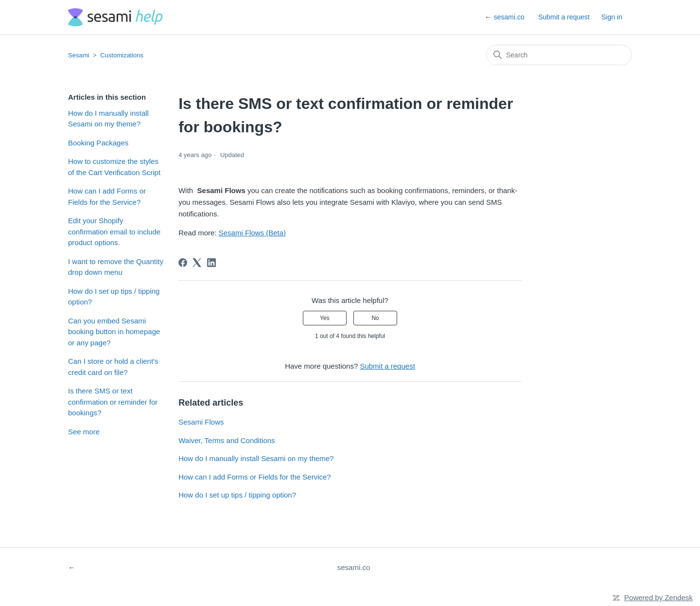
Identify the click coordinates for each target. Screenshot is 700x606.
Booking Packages (98, 143)
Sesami (79, 55)
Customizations (122, 55)
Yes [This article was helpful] (325, 318)
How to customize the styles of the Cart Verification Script (114, 167)
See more (84, 432)
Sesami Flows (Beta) (252, 233)
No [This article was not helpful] (375, 318)
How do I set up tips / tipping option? (114, 297)
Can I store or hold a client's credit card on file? (113, 367)
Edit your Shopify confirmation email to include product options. (114, 232)
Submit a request (564, 17)
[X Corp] (197, 263)
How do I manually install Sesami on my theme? (108, 119)
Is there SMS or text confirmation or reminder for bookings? (113, 402)
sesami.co (509, 17)
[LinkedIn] (211, 263)
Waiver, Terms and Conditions (227, 440)
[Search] (559, 55)
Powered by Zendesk (658, 597)
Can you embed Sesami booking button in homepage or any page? (114, 332)
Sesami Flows (201, 422)
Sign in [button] (612, 17)
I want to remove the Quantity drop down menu (116, 267)
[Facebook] (183, 263)
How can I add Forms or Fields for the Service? (107, 196)
